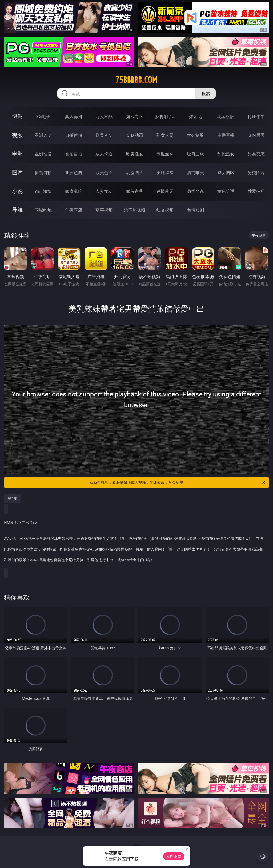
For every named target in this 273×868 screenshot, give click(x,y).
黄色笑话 (226, 191)
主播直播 (226, 135)
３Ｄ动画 (135, 135)
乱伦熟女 (226, 154)
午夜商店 (74, 210)
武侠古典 (135, 191)
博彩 (17, 116)
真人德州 (74, 116)
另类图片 (256, 172)
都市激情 (43, 191)
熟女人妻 (165, 135)
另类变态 (256, 154)
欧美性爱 (135, 154)
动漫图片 (135, 172)
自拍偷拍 (74, 135)
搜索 (206, 93)
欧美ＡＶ (104, 135)
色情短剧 (195, 210)
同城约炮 (43, 210)
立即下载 (174, 856)
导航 (17, 210)
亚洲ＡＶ (43, 135)
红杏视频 (165, 210)
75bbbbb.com (136, 80)
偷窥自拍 (43, 172)
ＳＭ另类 (256, 135)
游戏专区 (135, 116)
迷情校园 (165, 191)
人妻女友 (104, 191)
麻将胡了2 (165, 116)
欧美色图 (104, 172)
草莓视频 (104, 210)
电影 (17, 154)
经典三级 (195, 154)
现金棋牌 (226, 116)
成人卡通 (104, 154)
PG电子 (43, 116)
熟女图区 (226, 172)
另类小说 (195, 191)
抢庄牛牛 (256, 116)
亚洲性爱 (43, 154)
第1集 (13, 498)
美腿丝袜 (165, 172)
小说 (17, 191)
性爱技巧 (256, 191)
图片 (17, 172)
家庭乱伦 (74, 191)
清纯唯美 (195, 172)
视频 (17, 135)
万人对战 (104, 116)
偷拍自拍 (74, 154)
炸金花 (195, 116)
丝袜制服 (195, 135)
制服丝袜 (165, 154)
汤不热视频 (135, 210)
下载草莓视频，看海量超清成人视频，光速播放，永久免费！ (176, 482)
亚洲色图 (74, 172)
